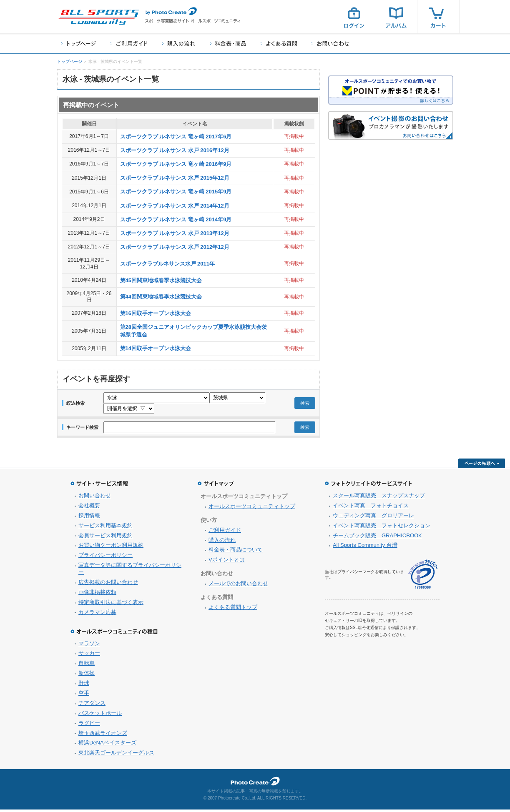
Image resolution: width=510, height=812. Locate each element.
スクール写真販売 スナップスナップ (379, 498)
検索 (305, 404)
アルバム (396, 17)
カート (438, 17)
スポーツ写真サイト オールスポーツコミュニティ (99, 17)
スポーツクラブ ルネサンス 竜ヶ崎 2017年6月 (176, 137)
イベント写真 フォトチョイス (371, 508)
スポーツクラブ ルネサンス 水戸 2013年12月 (175, 233)
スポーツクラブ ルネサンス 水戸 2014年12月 (175, 206)
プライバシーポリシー (106, 558)
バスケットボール (100, 716)
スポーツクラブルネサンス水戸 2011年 (168, 264)
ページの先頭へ (482, 466)
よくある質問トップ (233, 610)
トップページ (79, 44)
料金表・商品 (228, 44)
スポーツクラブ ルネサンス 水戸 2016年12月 (175, 150)
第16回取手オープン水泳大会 (156, 313)
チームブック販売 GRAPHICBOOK (377, 538)
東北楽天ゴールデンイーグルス (116, 755)
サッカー (89, 655)
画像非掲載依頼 (97, 595)
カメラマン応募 (97, 615)
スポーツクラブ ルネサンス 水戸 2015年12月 (175, 178)
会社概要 (89, 508)
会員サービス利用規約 (106, 538)
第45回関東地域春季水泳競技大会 (161, 280)
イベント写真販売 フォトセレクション (382, 528)
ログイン (354, 17)
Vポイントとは (227, 562)
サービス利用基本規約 (106, 528)
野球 (84, 685)
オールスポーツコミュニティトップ (252, 509)
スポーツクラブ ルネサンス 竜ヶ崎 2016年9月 (176, 164)
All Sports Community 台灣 (365, 548)
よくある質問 (279, 44)
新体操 (87, 675)
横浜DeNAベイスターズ (107, 745)
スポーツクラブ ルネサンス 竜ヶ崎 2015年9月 (176, 192)
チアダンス (92, 705)
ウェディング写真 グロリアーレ (373, 518)
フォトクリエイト (255, 784)
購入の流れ (178, 44)
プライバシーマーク (423, 577)
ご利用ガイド (129, 44)
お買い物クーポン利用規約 (111, 548)
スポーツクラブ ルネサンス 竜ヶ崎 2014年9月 (176, 219)
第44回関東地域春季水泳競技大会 (161, 297)
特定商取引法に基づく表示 (111, 605)
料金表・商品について (236, 552)
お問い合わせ (330, 44)
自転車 (87, 665)
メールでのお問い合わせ (238, 586)
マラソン (89, 646)
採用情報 (89, 518)
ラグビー (89, 726)
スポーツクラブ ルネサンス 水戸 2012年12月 (175, 247)
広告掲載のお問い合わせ (108, 585)
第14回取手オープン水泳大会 (156, 348)
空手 (84, 695)
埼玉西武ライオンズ (103, 736)
